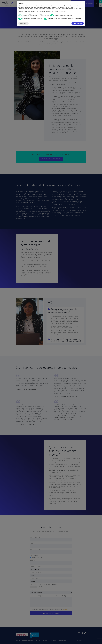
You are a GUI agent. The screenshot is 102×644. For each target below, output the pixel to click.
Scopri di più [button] (23, 21)
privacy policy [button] (59, 3)
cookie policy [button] (70, 5)
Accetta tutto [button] (79, 21)
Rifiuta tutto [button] (68, 21)
